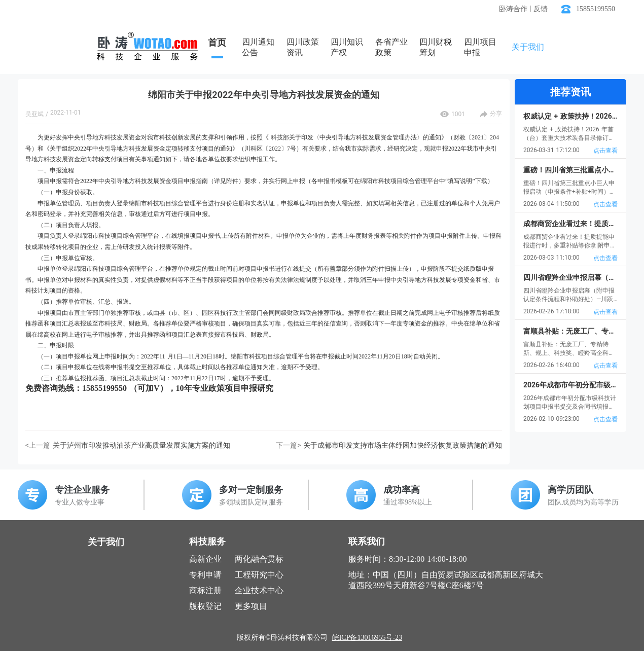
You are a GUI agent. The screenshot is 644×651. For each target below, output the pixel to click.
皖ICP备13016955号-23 (367, 638)
